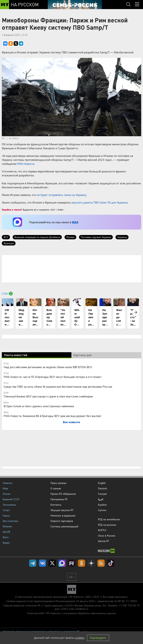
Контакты (56, 505)
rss (101, 563)
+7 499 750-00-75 (129, 605)
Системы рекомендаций (64, 526)
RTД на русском (107, 525)
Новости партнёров (62, 521)
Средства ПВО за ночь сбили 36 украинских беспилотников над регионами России (58, 386)
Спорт (6, 510)
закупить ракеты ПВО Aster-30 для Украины (100, 202)
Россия (7, 494)
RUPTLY (102, 530)
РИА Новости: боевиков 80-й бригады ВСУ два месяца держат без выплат (53, 416)
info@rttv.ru (82, 609)
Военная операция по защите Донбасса (37, 237)
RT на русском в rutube (72, 563)
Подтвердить (98, 638)
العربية (101, 499)
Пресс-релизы (58, 483)
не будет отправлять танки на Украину (61, 195)
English (102, 483)
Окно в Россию (107, 536)
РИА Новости (26, 164)
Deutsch (103, 488)
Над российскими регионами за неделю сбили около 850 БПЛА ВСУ (48, 367)
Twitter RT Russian (52, 563)
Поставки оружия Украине (96, 237)
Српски (102, 510)
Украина (122, 237)
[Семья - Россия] (75, 5)
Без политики (10, 521)
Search (128, 1)
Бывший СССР (11, 499)
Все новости (71, 422)
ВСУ (6, 237)
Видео (6, 543)
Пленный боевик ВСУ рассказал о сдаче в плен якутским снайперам (48, 396)
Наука (6, 515)
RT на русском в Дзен (91, 563)
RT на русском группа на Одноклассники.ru (82, 563)
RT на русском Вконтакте (42, 563)
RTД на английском (109, 519)
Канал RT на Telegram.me (33, 563)
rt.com (30, 601)
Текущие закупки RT (62, 510)
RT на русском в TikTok (111, 563)
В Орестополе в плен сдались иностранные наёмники (39, 406)
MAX (75, 222)
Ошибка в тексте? (12, 210)
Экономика (9, 505)
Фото (6, 537)
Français (102, 494)
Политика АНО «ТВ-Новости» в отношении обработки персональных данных (71, 613)
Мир (5, 488)
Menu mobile (137, 1)
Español (102, 505)
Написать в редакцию (63, 515)
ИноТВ (6, 532)
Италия (70, 237)
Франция (9, 243)
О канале (56, 488)
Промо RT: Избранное (63, 494)
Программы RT (59, 499)
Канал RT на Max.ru (62, 563)
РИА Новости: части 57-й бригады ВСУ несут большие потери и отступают (53, 377)
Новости (8, 483)
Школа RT (103, 541)
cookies (80, 638)
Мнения (7, 526)
